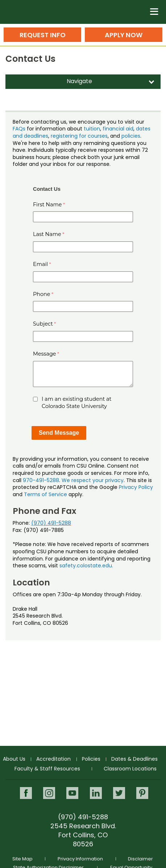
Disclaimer (140, 859)
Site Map (22, 859)
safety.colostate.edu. (86, 566)
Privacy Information (80, 859)
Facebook (26, 793)
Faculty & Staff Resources (47, 769)
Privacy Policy (136, 487)
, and (115, 136)
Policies (91, 759)
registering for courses (79, 136)
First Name (47, 205)
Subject (43, 324)
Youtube (72, 793)
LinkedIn (96, 793)
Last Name (47, 234)
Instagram (49, 793)
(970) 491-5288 (51, 523)
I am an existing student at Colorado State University (76, 403)
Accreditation (53, 759)
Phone (42, 294)
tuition (92, 129)
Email (40, 264)
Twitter (119, 793)
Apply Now (124, 35)
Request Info (43, 35)
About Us (14, 759)
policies (131, 136)
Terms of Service (45, 494)
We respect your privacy (93, 480)
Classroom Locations (130, 769)
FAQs (19, 129)
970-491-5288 (41, 480)
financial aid (118, 129)
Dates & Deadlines (134, 759)
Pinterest (142, 793)
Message (45, 354)
